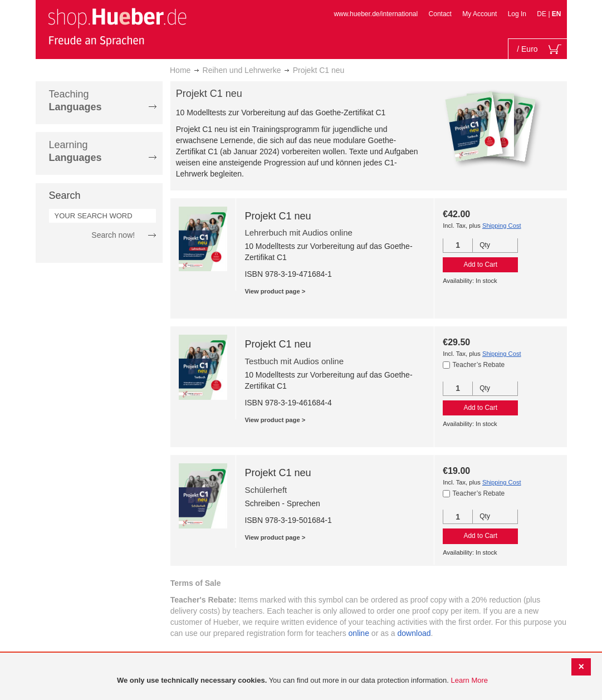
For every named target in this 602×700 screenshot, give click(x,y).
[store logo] (117, 27)
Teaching (75, 101)
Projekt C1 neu (278, 216)
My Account (479, 14)
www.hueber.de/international (376, 14)
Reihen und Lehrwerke (242, 70)
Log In (517, 14)
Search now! (113, 235)
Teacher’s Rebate (479, 365)
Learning (75, 151)
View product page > (275, 291)
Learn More (469, 680)
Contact (440, 14)
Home (180, 70)
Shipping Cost (502, 226)
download (414, 633)
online (359, 633)
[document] (302, 681)
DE (542, 14)
